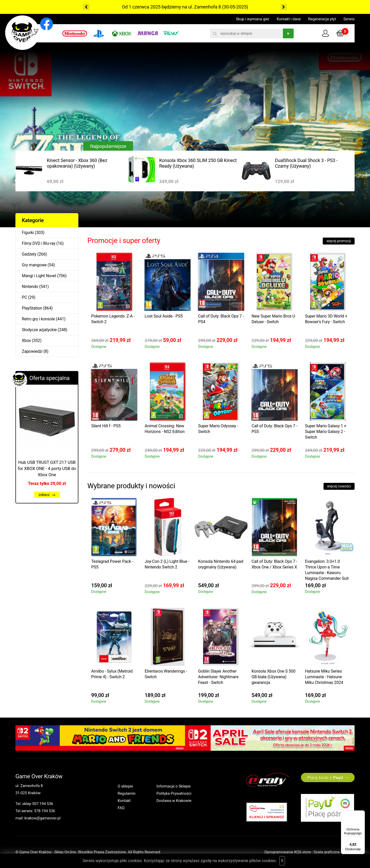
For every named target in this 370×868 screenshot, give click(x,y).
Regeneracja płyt (322, 19)
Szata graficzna (334, 852)
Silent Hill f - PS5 (106, 426)
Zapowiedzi (32, 351)
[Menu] (362, 813)
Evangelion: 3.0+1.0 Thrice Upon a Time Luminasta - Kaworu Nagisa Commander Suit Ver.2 (327, 571)
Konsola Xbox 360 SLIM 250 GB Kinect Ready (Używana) (198, 163)
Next (284, 7)
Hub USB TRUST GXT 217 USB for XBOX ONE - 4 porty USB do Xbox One (47, 468)
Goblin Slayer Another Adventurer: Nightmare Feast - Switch (218, 677)
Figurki (28, 233)
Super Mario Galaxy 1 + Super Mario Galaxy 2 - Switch (326, 432)
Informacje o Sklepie (174, 786)
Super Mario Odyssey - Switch (218, 429)
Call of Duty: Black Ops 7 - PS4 (221, 319)
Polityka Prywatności (174, 793)
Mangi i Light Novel (39, 276)
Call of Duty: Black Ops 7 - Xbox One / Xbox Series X (274, 564)
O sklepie (125, 786)
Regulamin (127, 793)
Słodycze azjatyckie (39, 330)
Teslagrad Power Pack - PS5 (112, 564)
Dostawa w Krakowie (174, 801)
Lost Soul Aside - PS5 (164, 316)
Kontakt (124, 801)
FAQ (121, 808)
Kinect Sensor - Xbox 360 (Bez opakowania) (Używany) (77, 163)
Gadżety (29, 254)
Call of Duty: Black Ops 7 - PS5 (274, 429)
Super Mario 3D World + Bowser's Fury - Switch (326, 319)
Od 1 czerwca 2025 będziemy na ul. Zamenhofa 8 (172, 7)
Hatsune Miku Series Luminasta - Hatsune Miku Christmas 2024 (324, 677)
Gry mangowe (34, 265)
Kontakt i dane (289, 19)
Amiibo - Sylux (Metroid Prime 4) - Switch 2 (112, 674)
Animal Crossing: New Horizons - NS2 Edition (165, 429)
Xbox (26, 341)
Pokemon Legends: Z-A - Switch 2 (113, 319)
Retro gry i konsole (38, 319)
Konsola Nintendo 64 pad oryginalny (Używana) (221, 564)
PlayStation (32, 308)
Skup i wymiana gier (253, 19)
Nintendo (30, 287)
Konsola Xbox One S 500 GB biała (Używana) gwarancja (274, 677)
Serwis (349, 19)
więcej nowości (339, 486)
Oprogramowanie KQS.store (288, 852)
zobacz (47, 495)
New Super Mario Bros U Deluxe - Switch (273, 319)
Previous (86, 7)
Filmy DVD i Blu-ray (39, 243)
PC (24, 297)
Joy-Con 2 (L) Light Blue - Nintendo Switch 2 (167, 564)
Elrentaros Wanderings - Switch (166, 674)
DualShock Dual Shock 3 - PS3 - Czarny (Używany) (306, 163)
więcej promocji (339, 241)
